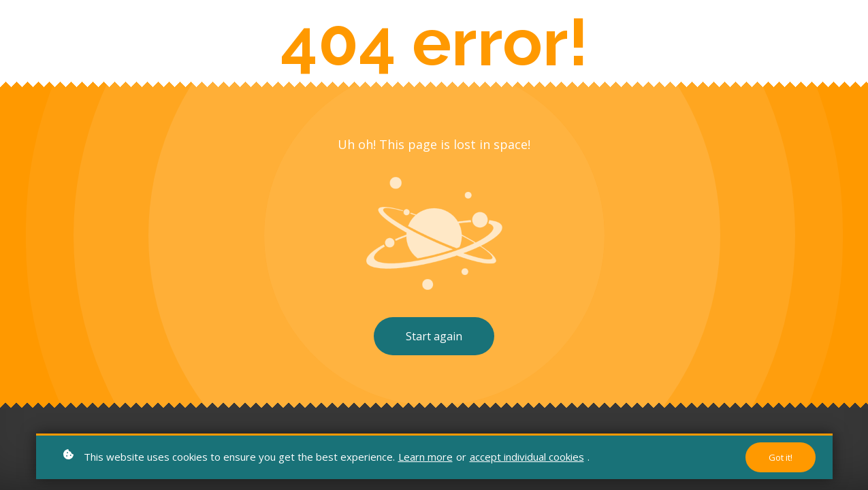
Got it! (781, 457)
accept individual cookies (527, 457)
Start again (434, 336)
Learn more (425, 457)
